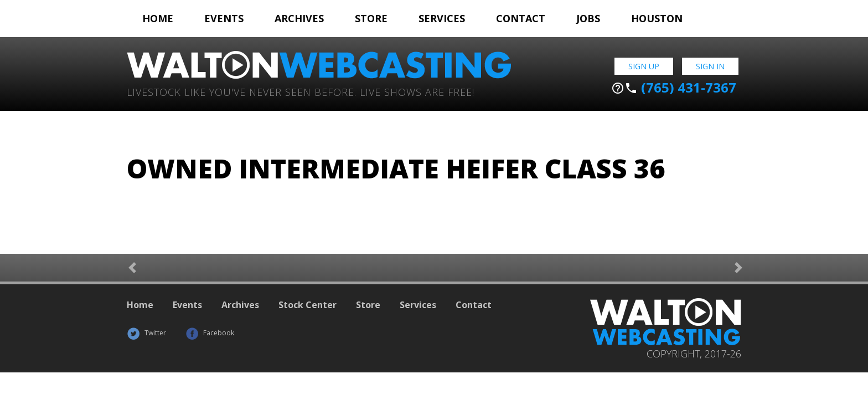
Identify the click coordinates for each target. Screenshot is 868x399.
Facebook (210, 333)
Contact (521, 18)
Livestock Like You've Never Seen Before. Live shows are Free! (301, 91)
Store (371, 18)
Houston (657, 18)
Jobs (588, 18)
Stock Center (308, 305)
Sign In (710, 66)
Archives (299, 18)
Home (158, 18)
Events (224, 18)
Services (442, 18)
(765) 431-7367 (674, 88)
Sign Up (644, 66)
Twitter (146, 333)
